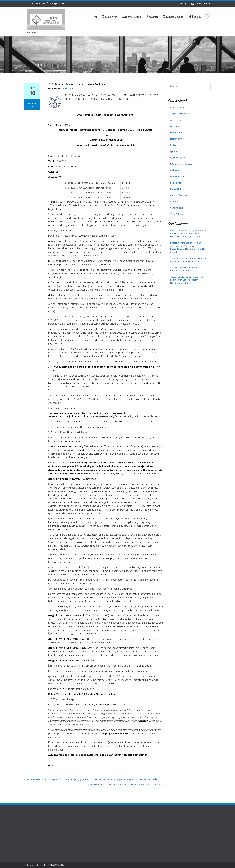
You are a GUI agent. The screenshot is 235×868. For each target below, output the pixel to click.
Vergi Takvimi (177, 214)
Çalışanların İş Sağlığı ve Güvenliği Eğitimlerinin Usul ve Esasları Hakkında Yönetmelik (187, 280)
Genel (53, 765)
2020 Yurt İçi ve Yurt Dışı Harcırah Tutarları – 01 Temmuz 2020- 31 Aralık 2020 (122, 784)
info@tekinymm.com (55, 3)
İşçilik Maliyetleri (178, 158)
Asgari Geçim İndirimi (181, 114)
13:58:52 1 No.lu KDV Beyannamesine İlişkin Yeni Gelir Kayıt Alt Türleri (188, 260)
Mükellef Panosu (179, 176)
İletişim (174, 145)
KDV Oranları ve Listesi (181, 164)
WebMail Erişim (201, 4)
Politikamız (176, 183)
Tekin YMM (68, 89)
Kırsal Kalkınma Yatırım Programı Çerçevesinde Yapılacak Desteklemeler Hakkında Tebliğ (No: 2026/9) (188, 247)
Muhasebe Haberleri (34, 865)
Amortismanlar (177, 107)
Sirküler (174, 202)
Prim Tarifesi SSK (179, 195)
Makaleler (175, 170)
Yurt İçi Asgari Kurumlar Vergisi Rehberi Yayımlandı (185, 269)
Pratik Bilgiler (177, 189)
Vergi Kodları (176, 208)
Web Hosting (62, 865)
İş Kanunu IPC (177, 151)
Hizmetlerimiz (177, 139)
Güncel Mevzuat (103, 833)
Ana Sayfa (100, 824)
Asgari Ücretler (177, 120)
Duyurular (175, 126)
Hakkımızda (176, 132)
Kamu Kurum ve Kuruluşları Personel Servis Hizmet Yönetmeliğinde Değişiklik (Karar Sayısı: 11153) (188, 234)
